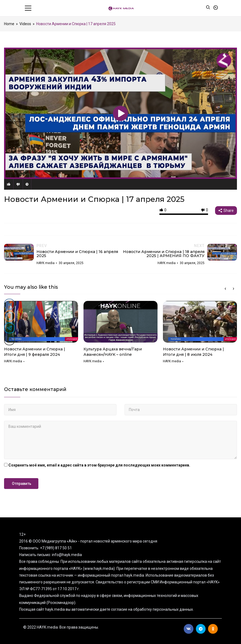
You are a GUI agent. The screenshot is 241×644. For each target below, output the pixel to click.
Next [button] (233, 289)
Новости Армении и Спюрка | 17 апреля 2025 (94, 199)
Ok (213, 629)
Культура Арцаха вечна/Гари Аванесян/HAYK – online (113, 352)
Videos (25, 24)
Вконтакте (189, 629)
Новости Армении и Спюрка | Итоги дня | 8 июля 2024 (193, 352)
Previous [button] (225, 289)
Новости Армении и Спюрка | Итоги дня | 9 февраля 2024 (35, 352)
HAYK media (13, 361)
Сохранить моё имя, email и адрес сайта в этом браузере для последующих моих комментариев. (99, 465)
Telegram (201, 629)
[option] (41, 334)
